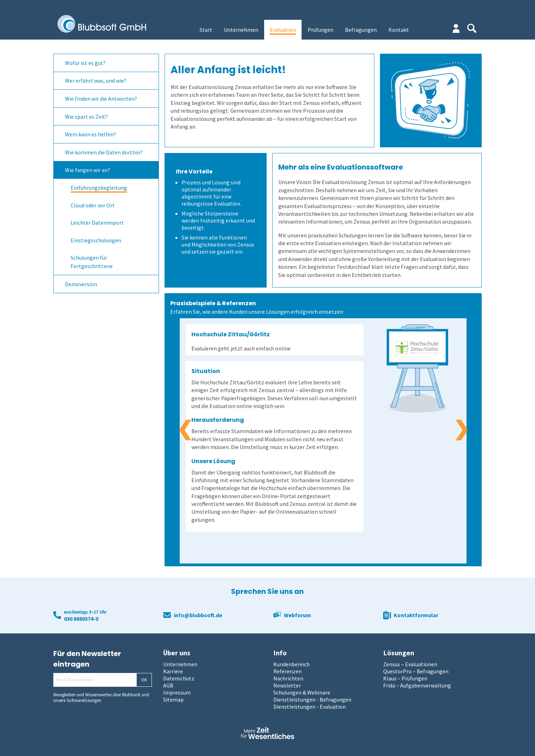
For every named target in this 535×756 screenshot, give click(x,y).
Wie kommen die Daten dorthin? (104, 152)
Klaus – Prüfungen (405, 678)
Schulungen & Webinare (302, 692)
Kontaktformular (416, 615)
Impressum (177, 692)
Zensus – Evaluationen (410, 664)
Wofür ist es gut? (85, 63)
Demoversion (81, 284)
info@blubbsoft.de (198, 615)
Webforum (298, 615)
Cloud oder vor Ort (93, 205)
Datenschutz (179, 678)
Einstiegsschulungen (96, 240)
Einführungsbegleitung (99, 188)
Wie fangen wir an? (88, 170)
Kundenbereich (292, 664)
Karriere (173, 671)
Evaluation (283, 30)
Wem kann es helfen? (91, 134)
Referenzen (287, 671)
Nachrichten (288, 678)
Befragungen (361, 30)
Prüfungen (320, 30)
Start (206, 30)
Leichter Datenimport (97, 223)
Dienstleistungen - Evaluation (310, 707)
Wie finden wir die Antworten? (101, 99)
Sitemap (173, 699)
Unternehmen (241, 30)
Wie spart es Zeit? (86, 117)
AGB (168, 685)
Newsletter (287, 685)
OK (144, 680)
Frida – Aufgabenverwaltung (417, 685)
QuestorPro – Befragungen (416, 671)
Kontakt (399, 30)
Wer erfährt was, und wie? (96, 81)
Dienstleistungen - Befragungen (312, 699)
